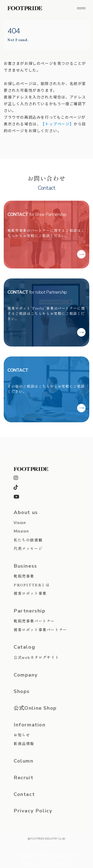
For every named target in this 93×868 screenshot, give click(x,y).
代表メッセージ (28, 548)
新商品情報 (24, 743)
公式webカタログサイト (36, 657)
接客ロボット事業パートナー (40, 630)
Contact (24, 794)
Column (24, 761)
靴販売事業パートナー (34, 621)
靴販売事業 (24, 576)
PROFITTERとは (32, 585)
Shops (22, 692)
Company (26, 675)
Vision (20, 523)
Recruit (23, 778)
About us (26, 513)
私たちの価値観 (28, 540)
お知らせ (22, 735)
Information (30, 725)
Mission (21, 531)
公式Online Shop (35, 708)
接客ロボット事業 (30, 593)
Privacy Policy (33, 811)
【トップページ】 (57, 124)
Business (25, 566)
